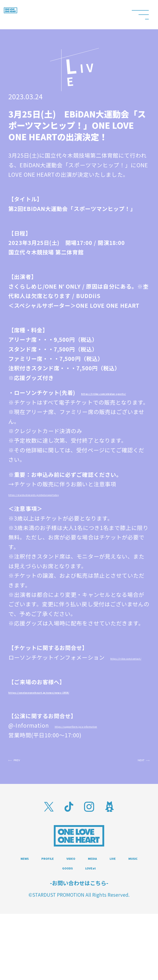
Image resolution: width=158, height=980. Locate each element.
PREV (29, 803)
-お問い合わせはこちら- (79, 949)
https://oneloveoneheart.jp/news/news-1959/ (76, 721)
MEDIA (29, 919)
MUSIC (91, 919)
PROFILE (79, 906)
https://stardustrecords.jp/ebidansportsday (68, 513)
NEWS (41, 906)
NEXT (129, 803)
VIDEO (117, 906)
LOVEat (79, 932)
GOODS (128, 919)
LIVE (60, 919)
